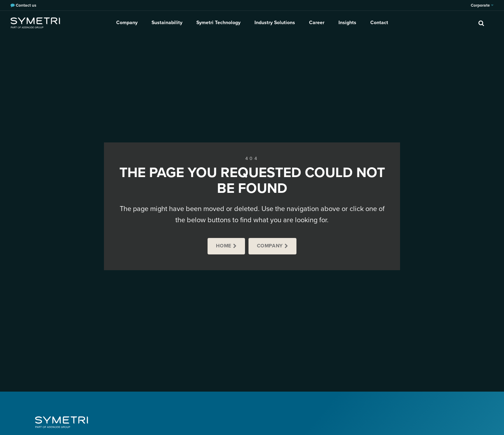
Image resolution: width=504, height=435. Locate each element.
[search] (481, 23)
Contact (379, 23)
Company (127, 23)
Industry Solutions (275, 23)
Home (224, 246)
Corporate (482, 5)
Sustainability (167, 23)
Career (317, 23)
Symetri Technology (218, 23)
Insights (347, 23)
